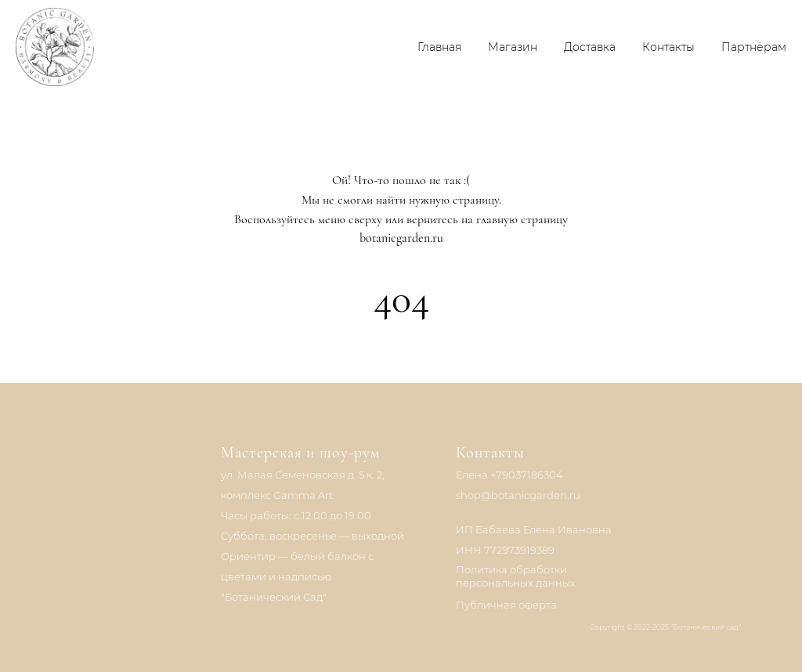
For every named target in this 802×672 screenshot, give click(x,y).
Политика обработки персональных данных (516, 576)
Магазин (513, 47)
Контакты (668, 47)
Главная (439, 47)
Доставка (590, 47)
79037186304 (529, 475)
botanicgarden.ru (401, 238)
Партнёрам (754, 47)
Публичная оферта (506, 605)
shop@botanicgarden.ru (518, 495)
